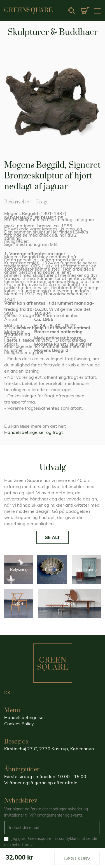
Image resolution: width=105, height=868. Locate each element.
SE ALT (53, 537)
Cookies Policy (19, 724)
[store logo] (28, 11)
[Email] (52, 828)
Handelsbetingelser (25, 717)
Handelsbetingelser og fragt (34, 432)
